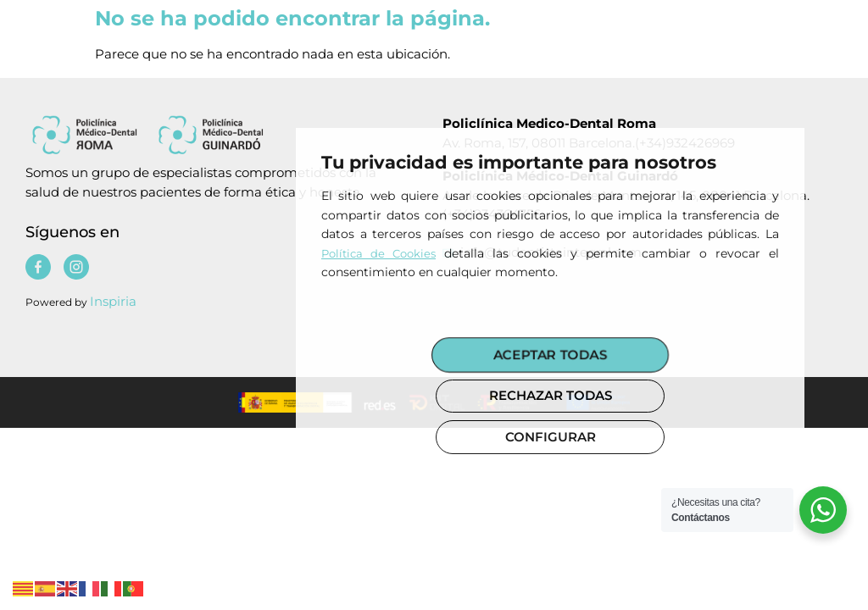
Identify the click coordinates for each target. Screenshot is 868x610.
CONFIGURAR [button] (551, 437)
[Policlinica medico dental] (205, 134)
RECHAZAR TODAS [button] (551, 395)
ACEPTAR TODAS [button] (551, 354)
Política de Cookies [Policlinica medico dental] (378, 253)
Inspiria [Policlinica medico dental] (113, 301)
